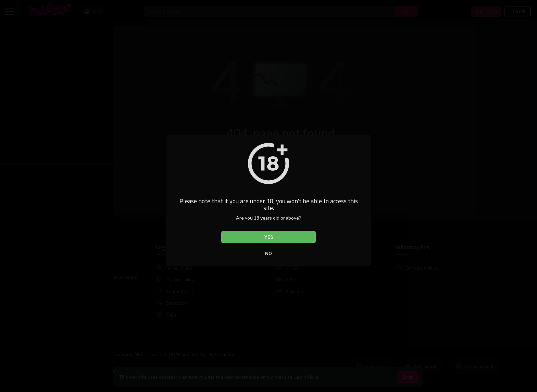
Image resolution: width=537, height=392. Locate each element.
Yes (269, 237)
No (268, 253)
